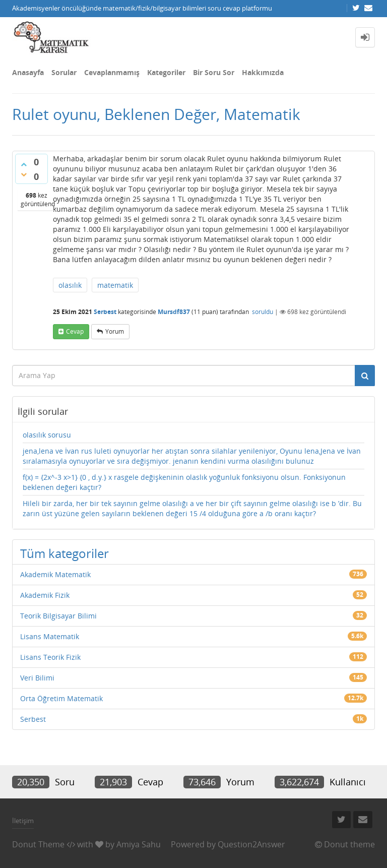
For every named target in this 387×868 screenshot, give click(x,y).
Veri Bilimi (37, 678)
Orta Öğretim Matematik (61, 698)
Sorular (64, 72)
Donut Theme (38, 844)
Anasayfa (28, 72)
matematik (115, 285)
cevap (75, 331)
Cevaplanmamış (112, 72)
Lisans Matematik (50, 636)
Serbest (105, 312)
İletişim (23, 821)
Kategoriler (166, 72)
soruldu (263, 312)
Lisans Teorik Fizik (50, 657)
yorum (115, 331)
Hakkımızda (263, 72)
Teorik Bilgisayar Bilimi (58, 616)
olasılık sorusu (47, 435)
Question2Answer (251, 844)
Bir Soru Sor (214, 72)
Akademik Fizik (45, 595)
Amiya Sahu (139, 844)
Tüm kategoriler (64, 553)
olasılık (70, 285)
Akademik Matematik (55, 574)
